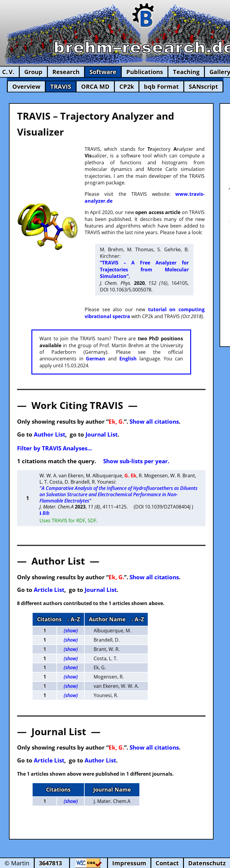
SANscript (203, 87)
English (128, 359)
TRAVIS (61, 87)
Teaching (186, 72)
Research (66, 72)
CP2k (127, 87)
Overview (26, 87)
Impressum (129, 863)
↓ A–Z (73, 619)
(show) (71, 631)
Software (103, 72)
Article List (49, 590)
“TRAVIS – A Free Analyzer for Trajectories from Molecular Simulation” (144, 269)
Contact (167, 863)
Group (33, 72)
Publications (145, 72)
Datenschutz (207, 863)
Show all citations (154, 421)
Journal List (102, 434)
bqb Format (161, 87)
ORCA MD (95, 87)
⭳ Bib (44, 513)
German (96, 359)
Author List (49, 434)
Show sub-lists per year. (136, 461)
